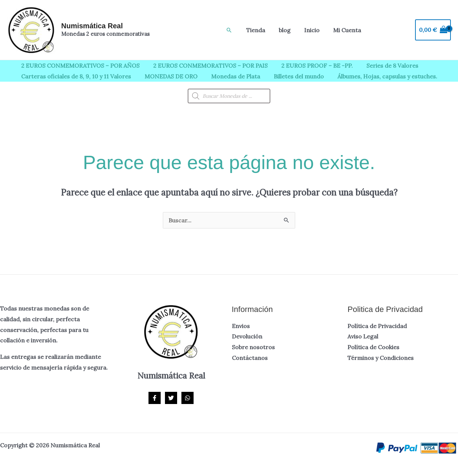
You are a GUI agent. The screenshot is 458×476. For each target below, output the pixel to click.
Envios (241, 326)
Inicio (306, 30)
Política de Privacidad (377, 326)
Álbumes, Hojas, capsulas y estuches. (378, 76)
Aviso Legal (363, 336)
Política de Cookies (373, 347)
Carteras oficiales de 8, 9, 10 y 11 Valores (75, 76)
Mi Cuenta (340, 30)
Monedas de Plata (230, 76)
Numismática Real (92, 26)
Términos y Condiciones (381, 358)
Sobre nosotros (253, 347)
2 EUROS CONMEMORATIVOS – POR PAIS (207, 66)
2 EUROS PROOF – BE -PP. (312, 66)
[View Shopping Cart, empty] (433, 30)
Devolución (247, 336)
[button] (229, 30)
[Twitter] (171, 398)
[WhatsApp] (187, 398)
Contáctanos (250, 358)
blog (281, 30)
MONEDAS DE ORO (168, 76)
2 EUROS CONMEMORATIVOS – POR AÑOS (79, 66)
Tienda (255, 30)
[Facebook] (155, 398)
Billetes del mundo (291, 76)
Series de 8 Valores (385, 66)
